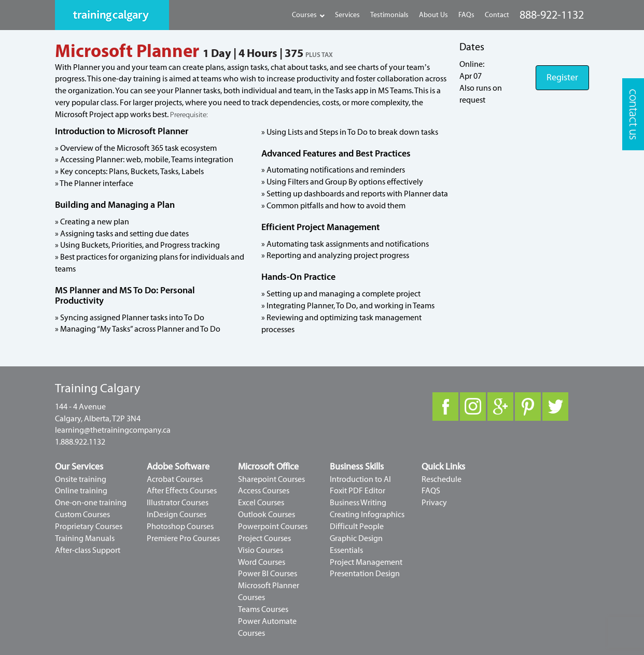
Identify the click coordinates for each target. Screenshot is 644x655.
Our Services (79, 467)
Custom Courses (82, 515)
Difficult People (357, 526)
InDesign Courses (177, 515)
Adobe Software (178, 467)
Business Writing (358, 503)
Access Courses (264, 491)
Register (562, 77)
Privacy (434, 503)
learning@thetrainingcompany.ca (113, 430)
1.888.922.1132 (80, 442)
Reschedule (442, 479)
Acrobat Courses (175, 479)
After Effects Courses (182, 491)
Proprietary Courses (89, 526)
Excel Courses (261, 503)
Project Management (366, 562)
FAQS (431, 491)
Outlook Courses (267, 515)
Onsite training (81, 479)
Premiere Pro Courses (183, 538)
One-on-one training (91, 503)
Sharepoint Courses (271, 479)
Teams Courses (263, 609)
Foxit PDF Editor (358, 491)
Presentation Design (365, 574)
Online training (81, 491)
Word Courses (262, 562)
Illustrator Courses (178, 503)
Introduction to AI (360, 479)
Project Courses (264, 538)
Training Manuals (85, 538)
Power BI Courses (268, 574)
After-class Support (88, 550)
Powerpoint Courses (273, 526)
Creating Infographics (367, 515)
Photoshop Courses (180, 526)
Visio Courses (261, 550)
